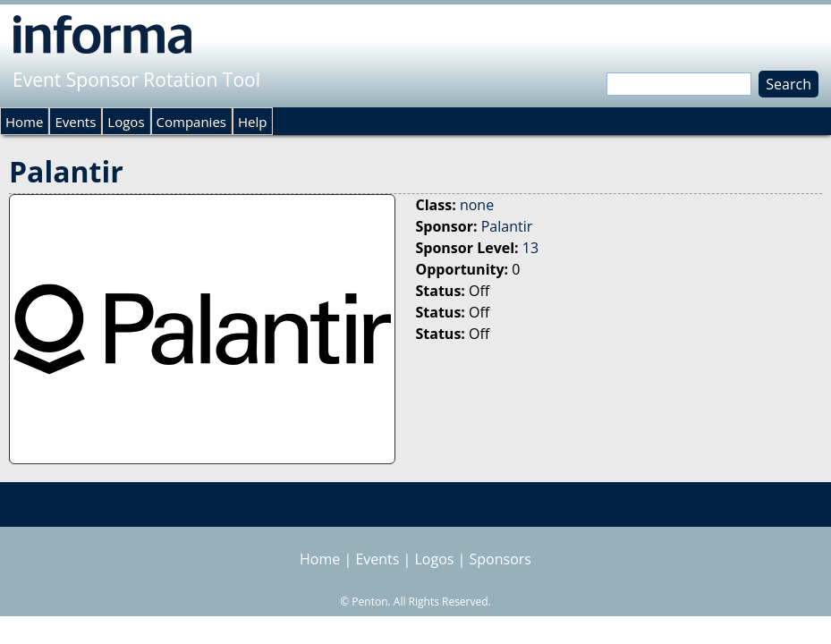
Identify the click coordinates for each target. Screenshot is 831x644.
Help (252, 122)
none (477, 205)
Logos (126, 122)
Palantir (507, 226)
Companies (191, 122)
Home (24, 122)
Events (75, 122)
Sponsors (500, 559)
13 (530, 248)
